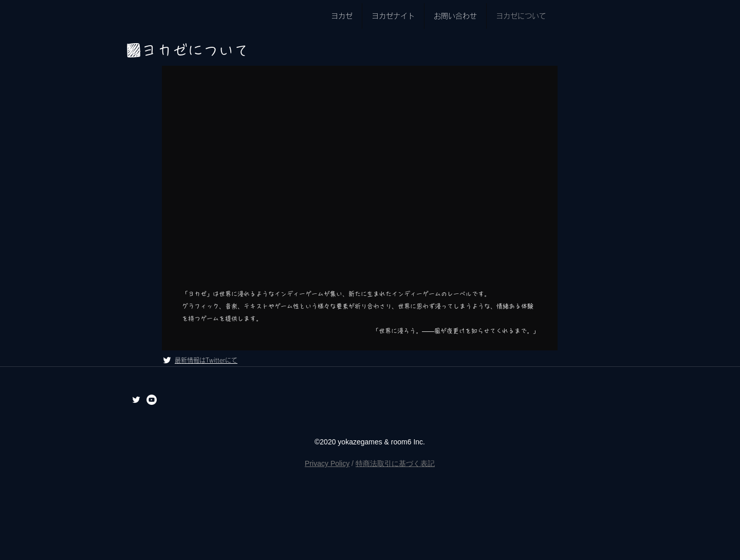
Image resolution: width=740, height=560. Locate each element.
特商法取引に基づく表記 (395, 463)
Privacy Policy (327, 463)
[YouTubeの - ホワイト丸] (152, 400)
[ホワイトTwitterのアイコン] (167, 360)
